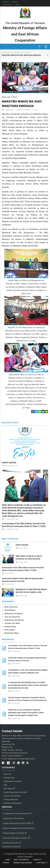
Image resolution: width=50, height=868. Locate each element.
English (6, 2)
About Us (7, 774)
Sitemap (6, 863)
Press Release (10, 610)
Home (4, 53)
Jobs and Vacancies (12, 617)
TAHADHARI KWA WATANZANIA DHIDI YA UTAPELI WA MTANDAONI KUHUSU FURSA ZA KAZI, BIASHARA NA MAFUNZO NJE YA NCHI (28, 685)
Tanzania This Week (12, 623)
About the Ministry (21, 860)
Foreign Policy (9, 778)
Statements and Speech (14, 614)
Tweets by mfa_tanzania (11, 847)
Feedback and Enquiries (23, 863)
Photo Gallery (10, 630)
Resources (11, 53)
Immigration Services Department (17, 814)
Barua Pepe (7, 5)
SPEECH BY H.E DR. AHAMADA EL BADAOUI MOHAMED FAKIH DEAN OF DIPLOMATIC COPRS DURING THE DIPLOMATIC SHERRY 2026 (26, 713)
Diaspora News (10, 627)
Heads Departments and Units (16, 792)
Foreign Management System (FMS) (18, 823)
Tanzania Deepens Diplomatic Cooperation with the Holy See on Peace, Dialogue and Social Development (27, 699)
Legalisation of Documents (13, 818)
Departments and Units (13, 781)
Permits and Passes (12, 843)
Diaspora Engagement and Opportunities (19, 828)
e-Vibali (17, 5)
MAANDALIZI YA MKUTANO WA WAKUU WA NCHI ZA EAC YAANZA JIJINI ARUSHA (31, 592)
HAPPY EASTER (9, 463)
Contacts (37, 860)
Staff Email (42, 863)
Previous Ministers (11, 799)
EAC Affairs (10, 789)
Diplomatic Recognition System (16, 838)
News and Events (23, 53)
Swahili (15, 2)
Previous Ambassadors (13, 803)
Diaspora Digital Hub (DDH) (15, 833)
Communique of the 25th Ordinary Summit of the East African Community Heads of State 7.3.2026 (24, 525)
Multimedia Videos (12, 633)
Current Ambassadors (12, 796)
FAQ (5, 785)
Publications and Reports (14, 620)
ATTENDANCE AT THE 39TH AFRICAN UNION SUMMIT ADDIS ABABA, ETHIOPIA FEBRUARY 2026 (28, 671)
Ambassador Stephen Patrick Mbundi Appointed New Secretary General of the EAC (23, 580)
